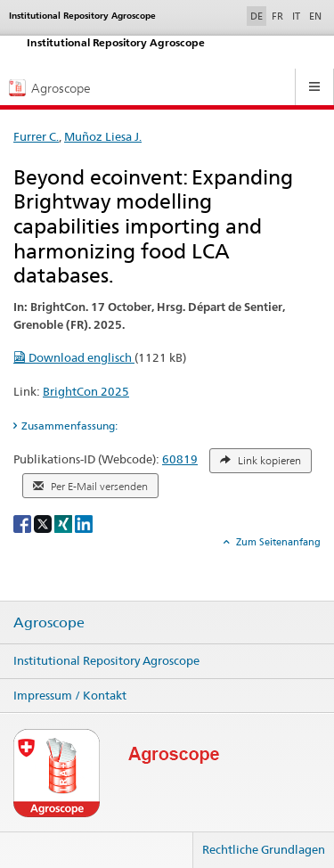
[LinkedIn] (84, 523)
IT (296, 16)
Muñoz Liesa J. (103, 136)
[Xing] (65, 523)
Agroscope (49, 623)
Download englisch (74, 357)
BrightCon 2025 (86, 391)
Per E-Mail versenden (90, 487)
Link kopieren (261, 461)
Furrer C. (36, 136)
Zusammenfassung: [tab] (69, 426)
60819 (180, 459)
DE (258, 15)
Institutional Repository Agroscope (106, 660)
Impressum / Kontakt (70, 695)
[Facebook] (24, 523)
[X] (44, 523)
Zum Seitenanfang (277, 542)
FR (277, 16)
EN (315, 16)
